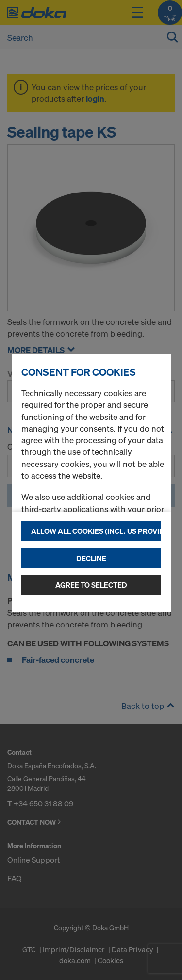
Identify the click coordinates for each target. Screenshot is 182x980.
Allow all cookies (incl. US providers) (96, 531)
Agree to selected (91, 585)
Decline (91, 558)
